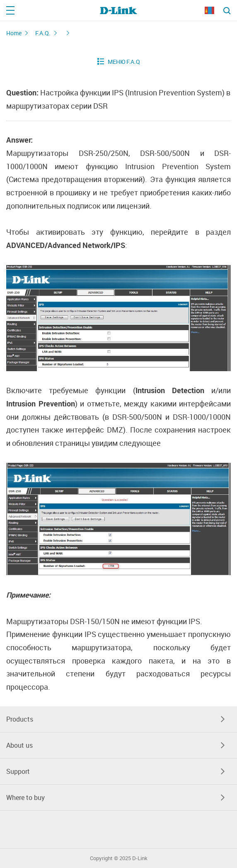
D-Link (140, 858)
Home (14, 33)
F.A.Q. (43, 33)
